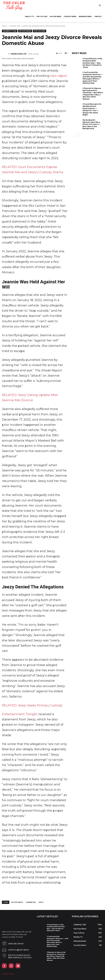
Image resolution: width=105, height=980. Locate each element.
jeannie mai (31, 902)
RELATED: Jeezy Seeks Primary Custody (32, 705)
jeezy (41, 902)
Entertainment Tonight (20, 714)
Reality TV (30, 16)
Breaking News (85, 16)
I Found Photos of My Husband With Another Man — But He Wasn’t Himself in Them (92, 63)
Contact (98, 16)
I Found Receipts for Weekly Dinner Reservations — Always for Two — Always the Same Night (92, 109)
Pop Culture (42, 16)
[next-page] (78, 135)
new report (59, 76)
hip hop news (17, 902)
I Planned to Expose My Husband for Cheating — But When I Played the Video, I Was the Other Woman (93, 94)
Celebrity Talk (15, 26)
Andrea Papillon (19, 54)
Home (4, 26)
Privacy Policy (8, 972)
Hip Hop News (56, 16)
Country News (70, 16)
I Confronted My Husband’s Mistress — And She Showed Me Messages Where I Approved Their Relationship (93, 78)
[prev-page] (74, 135)
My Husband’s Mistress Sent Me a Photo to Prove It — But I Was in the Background (92, 124)
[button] (100, 6)
